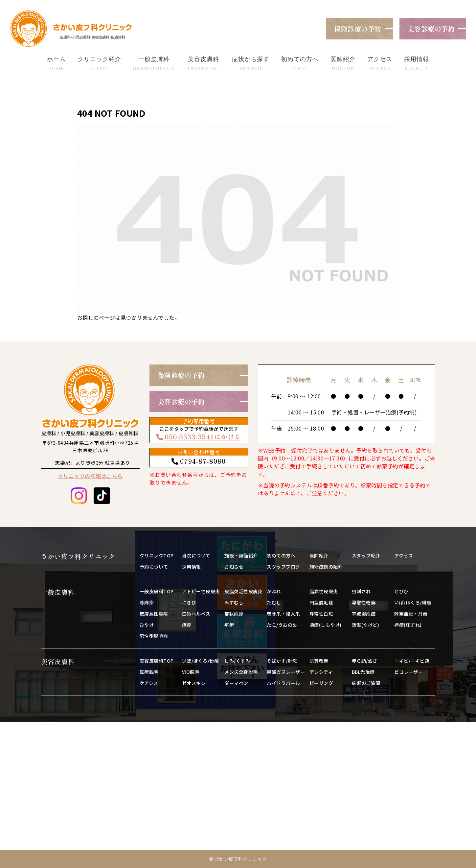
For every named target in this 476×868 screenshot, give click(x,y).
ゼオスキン (194, 683)
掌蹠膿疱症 (364, 614)
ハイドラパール (283, 683)
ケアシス (149, 683)
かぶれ (274, 591)
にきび (189, 602)
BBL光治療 (363, 672)
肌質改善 (319, 661)
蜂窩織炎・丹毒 (411, 614)
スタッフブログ (283, 567)
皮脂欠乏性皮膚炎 (243, 591)
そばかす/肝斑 (282, 661)
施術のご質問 (366, 683)
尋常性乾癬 (364, 602)
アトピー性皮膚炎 (201, 591)
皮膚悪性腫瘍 (154, 614)
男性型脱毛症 (154, 636)
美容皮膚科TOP (157, 661)
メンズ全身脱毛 (241, 672)
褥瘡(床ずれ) (408, 625)
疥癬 (229, 625)
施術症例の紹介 (326, 567)
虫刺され (361, 591)
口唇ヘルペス (196, 614)
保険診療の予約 (358, 29)
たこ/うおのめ (282, 625)
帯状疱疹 (234, 614)
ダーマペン (236, 683)
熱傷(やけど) (366, 625)
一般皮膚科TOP (157, 591)
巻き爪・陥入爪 (283, 614)
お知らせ (234, 567)
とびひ (401, 591)
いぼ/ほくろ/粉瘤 (413, 602)
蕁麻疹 (147, 602)
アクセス (404, 555)
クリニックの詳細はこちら (90, 476)
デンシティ (321, 672)
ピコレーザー (408, 672)
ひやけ (147, 625)
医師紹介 (319, 555)
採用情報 (192, 567)
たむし (274, 602)
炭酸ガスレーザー (286, 672)
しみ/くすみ (237, 661)
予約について (154, 567)
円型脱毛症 (321, 602)
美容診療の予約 (431, 29)
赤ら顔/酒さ (365, 661)
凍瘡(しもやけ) (326, 625)
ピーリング (321, 683)
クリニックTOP (157, 555)
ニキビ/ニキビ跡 (412, 661)
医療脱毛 (149, 672)
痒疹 (187, 625)
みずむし (234, 602)
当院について (196, 555)
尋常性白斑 (321, 614)
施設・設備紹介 (241, 555)
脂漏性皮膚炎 (324, 591)
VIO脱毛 (191, 672)
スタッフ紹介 (366, 555)
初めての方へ (281, 555)
